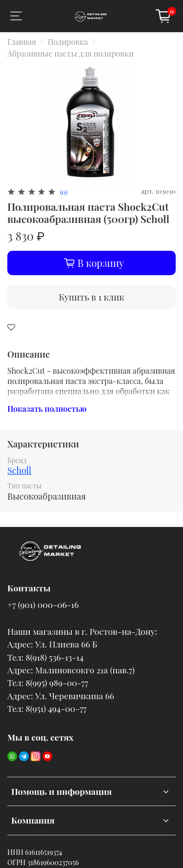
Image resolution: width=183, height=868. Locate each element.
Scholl (19, 470)
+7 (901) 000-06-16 (43, 604)
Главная (22, 42)
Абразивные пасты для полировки (71, 53)
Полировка (68, 42)
